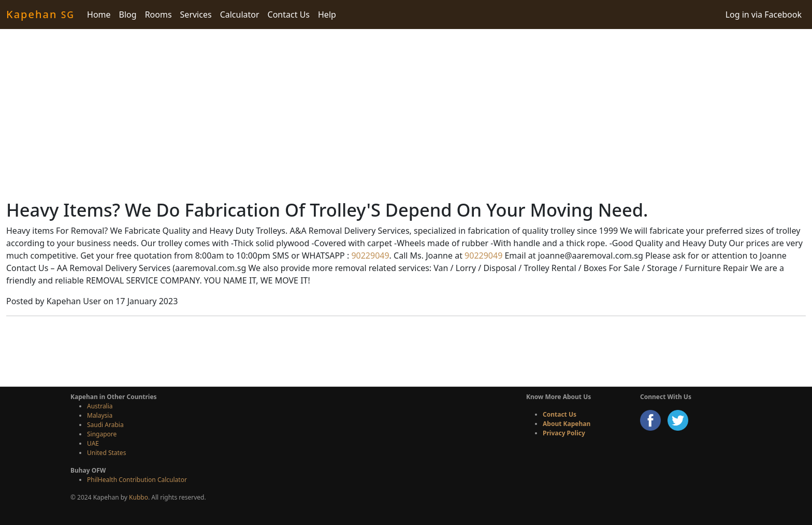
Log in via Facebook (764, 15)
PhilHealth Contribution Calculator (137, 480)
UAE (93, 443)
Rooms (158, 15)
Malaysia (100, 415)
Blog (128, 15)
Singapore (102, 434)
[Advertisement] (406, 114)
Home (99, 15)
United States (106, 453)
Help (327, 15)
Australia (100, 406)
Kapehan (40, 14)
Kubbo (139, 497)
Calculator (240, 15)
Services (196, 15)
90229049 (369, 256)
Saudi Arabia (105, 425)
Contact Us (289, 15)
